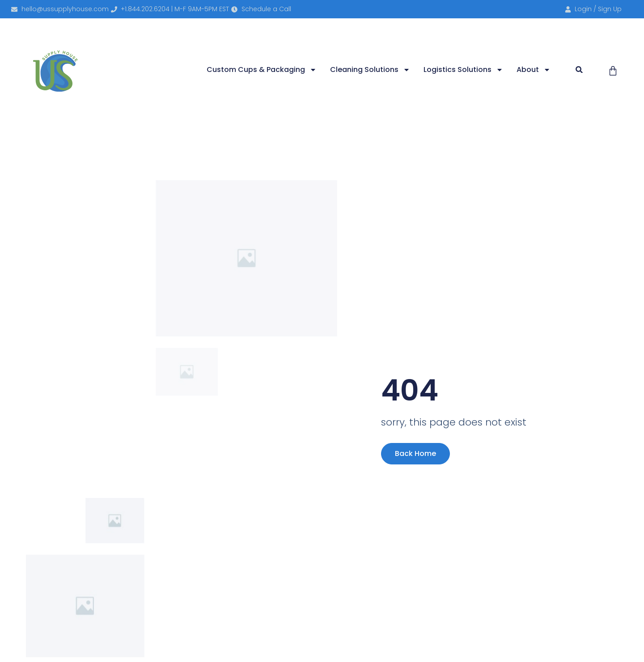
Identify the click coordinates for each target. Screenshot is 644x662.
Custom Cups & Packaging (262, 70)
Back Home (415, 453)
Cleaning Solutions (370, 70)
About (534, 70)
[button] (579, 70)
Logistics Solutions (463, 70)
